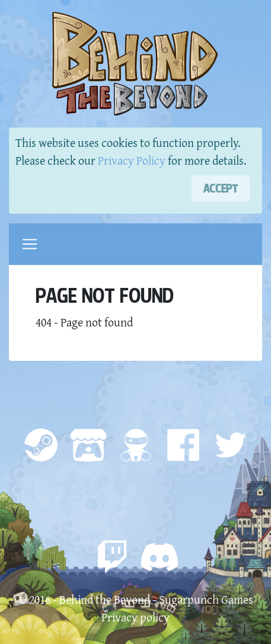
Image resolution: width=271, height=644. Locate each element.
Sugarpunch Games (206, 599)
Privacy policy (135, 617)
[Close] (221, 188)
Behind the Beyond (105, 599)
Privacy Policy (132, 160)
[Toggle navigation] (30, 244)
